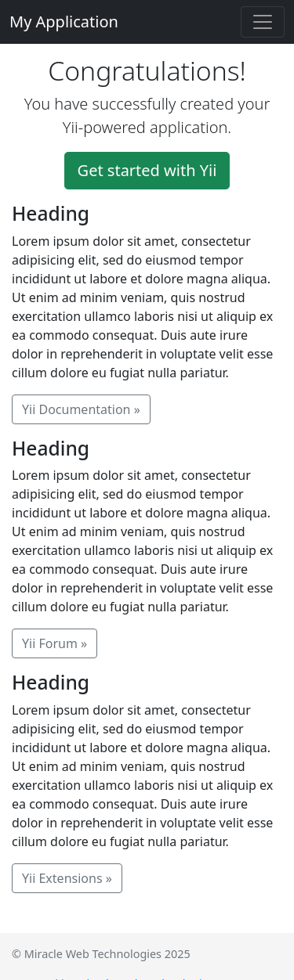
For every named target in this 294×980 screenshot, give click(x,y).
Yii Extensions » (67, 878)
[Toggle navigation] (263, 22)
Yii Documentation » (81, 409)
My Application (64, 22)
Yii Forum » (54, 643)
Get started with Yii (147, 170)
